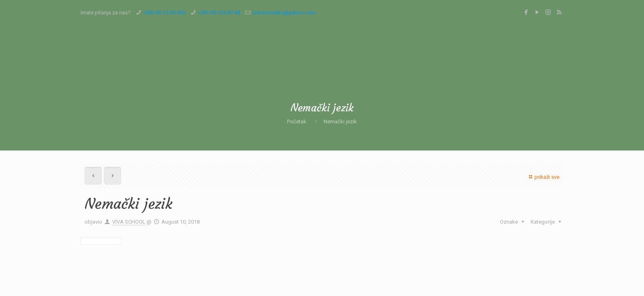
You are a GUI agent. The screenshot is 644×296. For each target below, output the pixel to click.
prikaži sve (543, 177)
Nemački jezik (340, 121)
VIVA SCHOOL (129, 222)
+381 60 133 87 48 (219, 13)
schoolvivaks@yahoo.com (284, 13)
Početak (297, 121)
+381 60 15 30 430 (164, 13)
